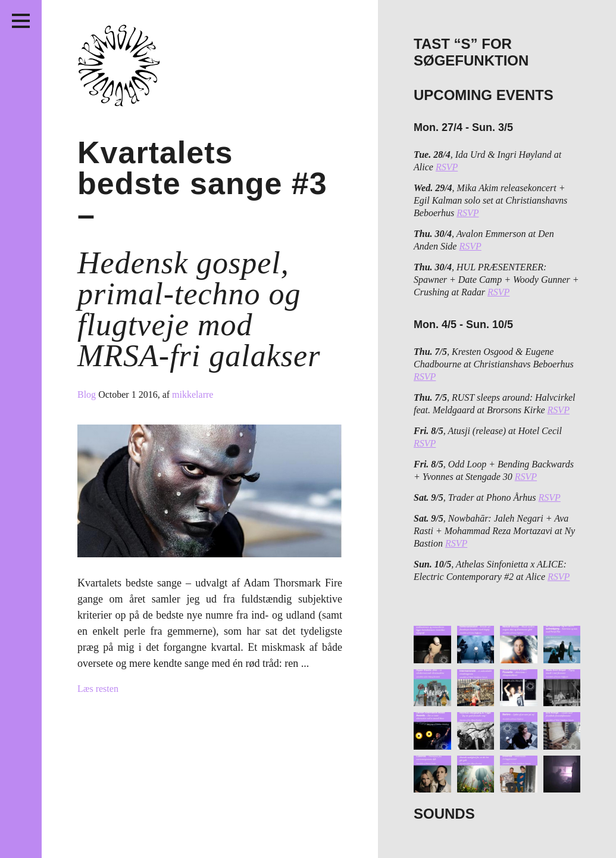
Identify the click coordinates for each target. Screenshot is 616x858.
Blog (88, 394)
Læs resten (98, 689)
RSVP (447, 167)
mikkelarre (193, 394)
